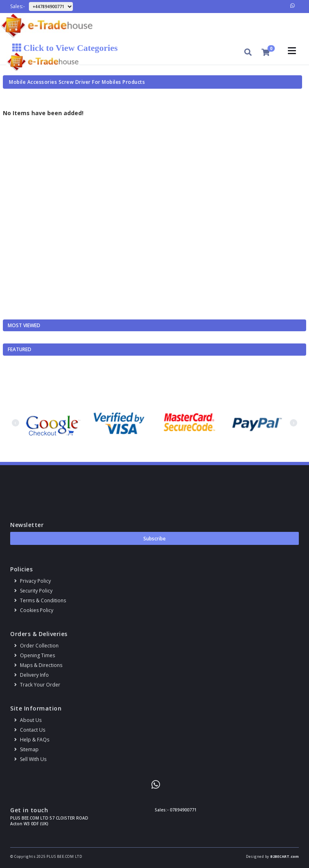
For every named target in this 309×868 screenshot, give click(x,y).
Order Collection (36, 646)
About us (28, 720)
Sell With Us (30, 759)
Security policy (33, 591)
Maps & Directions (38, 665)
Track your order (37, 685)
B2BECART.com (285, 856)
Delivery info (32, 675)
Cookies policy (34, 610)
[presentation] (15, 423)
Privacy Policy (33, 581)
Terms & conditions (40, 600)
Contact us (30, 730)
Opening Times (35, 655)
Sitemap (26, 749)
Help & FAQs (32, 740)
